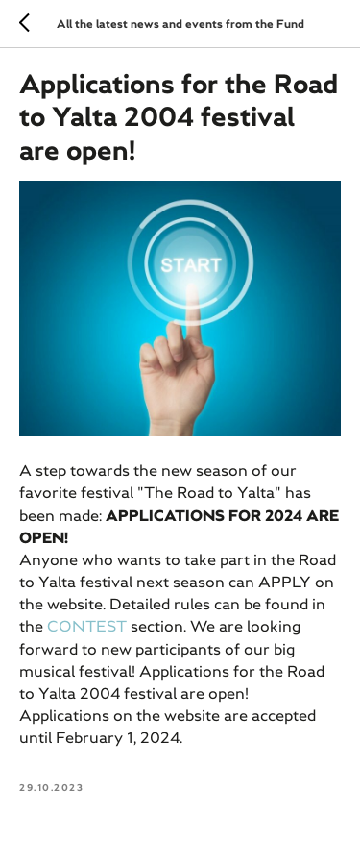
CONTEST (89, 626)
